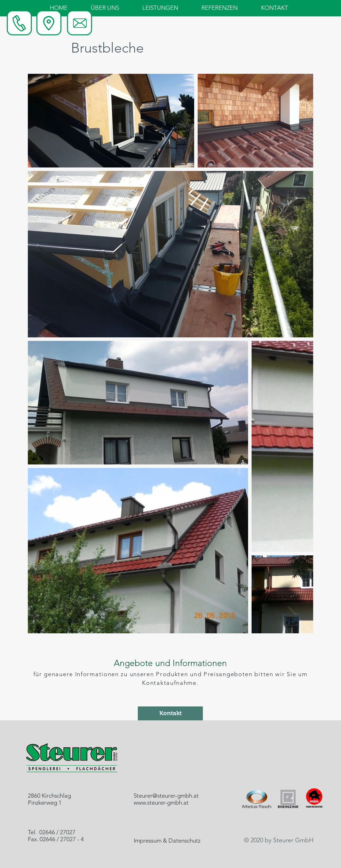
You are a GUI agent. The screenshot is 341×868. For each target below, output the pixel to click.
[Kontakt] (170, 713)
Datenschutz (184, 840)
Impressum (148, 840)
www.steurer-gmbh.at (161, 803)
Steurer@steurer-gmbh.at (166, 796)
